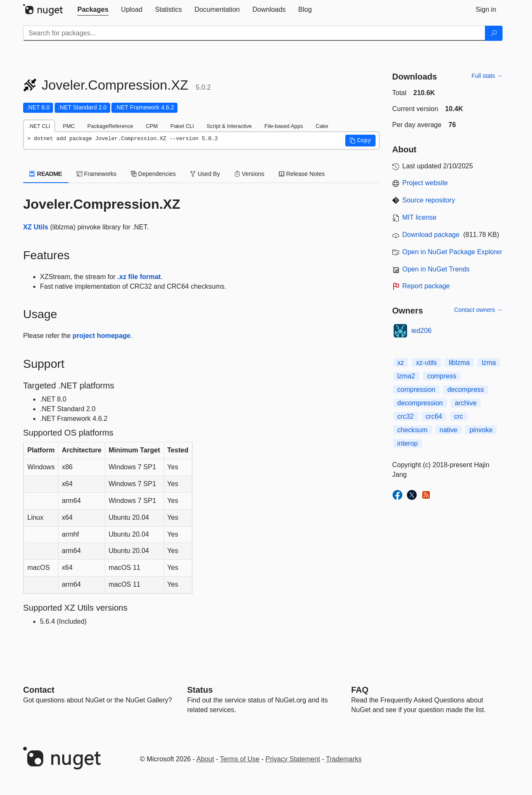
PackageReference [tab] (110, 126)
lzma (489, 363)
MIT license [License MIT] (420, 217)
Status (200, 690)
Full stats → (487, 76)
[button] (360, 141)
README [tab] (46, 174)
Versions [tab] (249, 174)
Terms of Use (240, 759)
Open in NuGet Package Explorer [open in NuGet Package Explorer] (452, 252)
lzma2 (406, 376)
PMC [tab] (69, 126)
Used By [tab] (205, 174)
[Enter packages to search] (254, 33)
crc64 (434, 416)
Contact (39, 690)
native (449, 430)
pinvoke (481, 430)
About (205, 759)
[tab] (93, 10)
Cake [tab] (322, 126)
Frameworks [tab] (97, 174)
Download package (431, 235)
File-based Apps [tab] (284, 126)
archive (466, 403)
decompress (466, 390)
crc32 (406, 416)
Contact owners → (478, 310)
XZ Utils (36, 227)
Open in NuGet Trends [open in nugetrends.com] (436, 269)
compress (442, 376)
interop (408, 443)
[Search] (494, 33)
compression (417, 390)
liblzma (459, 363)
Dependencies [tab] (153, 174)
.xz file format (139, 277)
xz (401, 363)
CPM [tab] (152, 126)
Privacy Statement (293, 759)
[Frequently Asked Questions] (360, 690)
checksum (413, 430)
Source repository (429, 200)
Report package (426, 286)
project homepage (101, 336)
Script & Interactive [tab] (229, 126)
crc (459, 416)
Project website (425, 183)
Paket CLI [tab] (182, 126)
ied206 (421, 331)
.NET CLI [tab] (39, 126)
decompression (420, 403)
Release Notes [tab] (302, 174)
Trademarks (344, 759)
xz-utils (426, 363)
